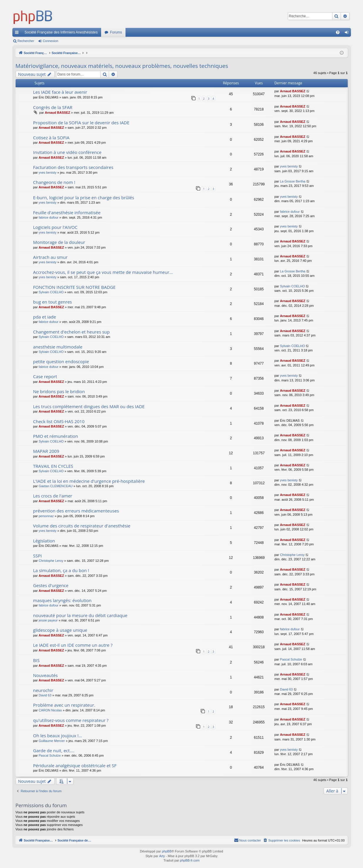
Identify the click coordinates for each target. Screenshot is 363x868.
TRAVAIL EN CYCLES (53, 466)
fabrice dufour (48, 217)
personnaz (46, 516)
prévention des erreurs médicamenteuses (76, 511)
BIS (36, 660)
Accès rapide (18, 33)
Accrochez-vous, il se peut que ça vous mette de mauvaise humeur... (103, 272)
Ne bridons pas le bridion (59, 391)
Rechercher (26, 41)
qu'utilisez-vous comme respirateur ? (71, 720)
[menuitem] (338, 32)
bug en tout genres (53, 302)
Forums (116, 32)
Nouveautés (46, 675)
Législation (44, 541)
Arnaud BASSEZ (292, 91)
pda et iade (45, 317)
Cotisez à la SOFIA (51, 138)
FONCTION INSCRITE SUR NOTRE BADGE (75, 287)
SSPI (38, 556)
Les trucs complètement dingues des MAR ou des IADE (89, 406)
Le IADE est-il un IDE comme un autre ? (73, 645)
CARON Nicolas (50, 710)
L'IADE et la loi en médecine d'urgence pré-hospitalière (89, 481)
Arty (162, 856)
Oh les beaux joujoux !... (58, 735)
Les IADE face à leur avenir (60, 92)
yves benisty (47, 172)
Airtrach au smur (50, 257)
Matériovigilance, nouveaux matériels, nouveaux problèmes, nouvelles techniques (122, 66)
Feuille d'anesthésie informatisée (67, 212)
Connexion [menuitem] (348, 33)
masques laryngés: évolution (62, 600)
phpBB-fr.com (190, 860)
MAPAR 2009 (46, 451)
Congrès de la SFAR (53, 107)
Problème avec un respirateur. (64, 705)
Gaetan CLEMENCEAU (56, 486)
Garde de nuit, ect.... (54, 750)
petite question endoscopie (61, 361)
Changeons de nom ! (54, 182)
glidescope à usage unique (60, 630)
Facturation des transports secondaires (73, 167)
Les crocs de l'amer (53, 496)
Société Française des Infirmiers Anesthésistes (61, 32)
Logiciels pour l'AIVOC (55, 227)
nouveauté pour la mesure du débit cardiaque (80, 615)
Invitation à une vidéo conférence (67, 152)
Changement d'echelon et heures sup (72, 332)
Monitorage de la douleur (59, 242)
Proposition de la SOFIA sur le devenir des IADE (81, 123)
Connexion (50, 41)
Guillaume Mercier (52, 741)
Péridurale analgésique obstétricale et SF (75, 765)
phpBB (167, 851)
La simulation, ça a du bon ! (61, 570)
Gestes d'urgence (51, 585)
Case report (45, 376)
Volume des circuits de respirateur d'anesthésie (82, 526)
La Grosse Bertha (292, 181)
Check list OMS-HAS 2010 (59, 421)
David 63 (45, 695)
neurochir (43, 690)
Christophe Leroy (51, 561)
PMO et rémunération (56, 436)
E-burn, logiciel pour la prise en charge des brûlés (84, 197)
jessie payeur (48, 620)
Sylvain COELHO (51, 292)
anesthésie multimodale (58, 347)
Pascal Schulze (291, 659)
